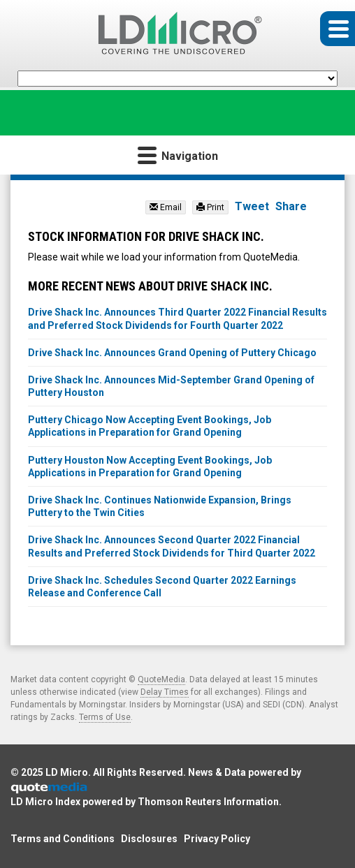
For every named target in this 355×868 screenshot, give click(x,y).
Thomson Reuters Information (208, 802)
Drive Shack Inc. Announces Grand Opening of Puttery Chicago (172, 353)
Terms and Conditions (63, 839)
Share (291, 206)
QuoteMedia (161, 679)
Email (166, 207)
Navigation (178, 155)
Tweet (252, 206)
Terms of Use (105, 717)
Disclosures (149, 839)
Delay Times (165, 692)
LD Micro (67, 772)
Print (210, 207)
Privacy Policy (217, 839)
